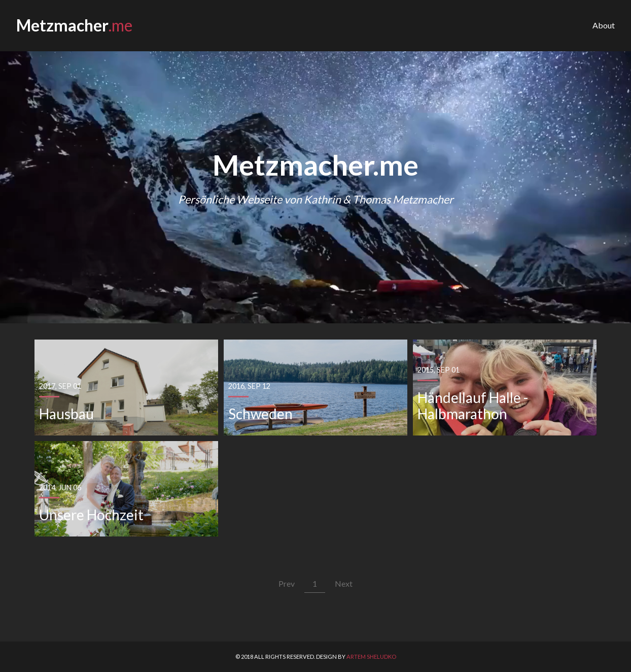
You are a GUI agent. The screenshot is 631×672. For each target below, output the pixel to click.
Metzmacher (74, 26)
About (604, 25)
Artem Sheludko (371, 657)
